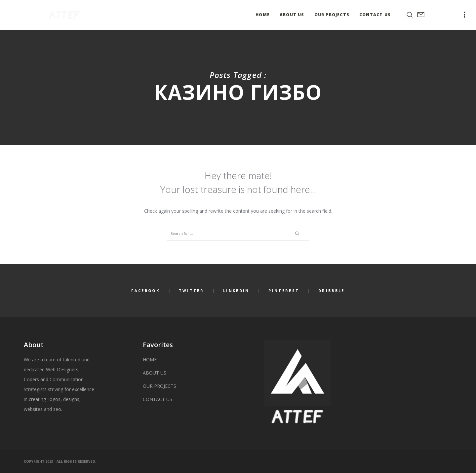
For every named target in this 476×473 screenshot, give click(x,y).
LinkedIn (236, 291)
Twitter (191, 291)
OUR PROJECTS (159, 386)
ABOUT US (155, 373)
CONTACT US (158, 399)
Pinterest (284, 291)
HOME (150, 360)
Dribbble (331, 291)
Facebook (145, 291)
